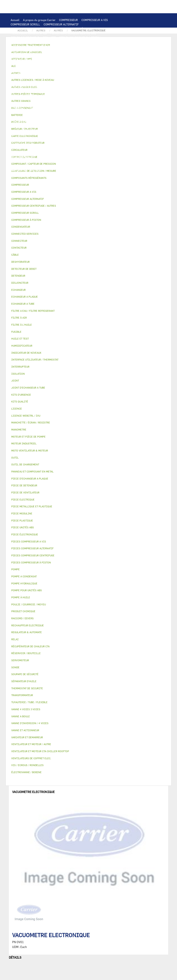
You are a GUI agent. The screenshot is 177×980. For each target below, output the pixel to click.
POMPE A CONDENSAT (24, 95)
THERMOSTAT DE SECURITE (28, 91)
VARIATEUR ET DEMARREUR (56, 73)
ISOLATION (72, 126)
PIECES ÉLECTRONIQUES (26, 42)
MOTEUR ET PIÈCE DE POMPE (81, 95)
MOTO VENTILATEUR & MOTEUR (30, 64)
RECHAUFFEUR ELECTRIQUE (28, 86)
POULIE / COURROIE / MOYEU (58, 152)
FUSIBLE (16, 82)
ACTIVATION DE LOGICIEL (62, 144)
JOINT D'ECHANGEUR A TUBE (72, 60)
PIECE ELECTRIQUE (23, 73)
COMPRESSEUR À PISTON (78, 29)
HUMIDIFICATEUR (112, 135)
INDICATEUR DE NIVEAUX (107, 152)
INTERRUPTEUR (20, 77)
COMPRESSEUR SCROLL (25, 24)
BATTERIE (17, 55)
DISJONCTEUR (114, 77)
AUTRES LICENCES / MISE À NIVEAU (33, 148)
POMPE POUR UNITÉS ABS (27, 99)
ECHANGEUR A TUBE (71, 55)
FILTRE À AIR (88, 135)
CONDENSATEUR (35, 82)
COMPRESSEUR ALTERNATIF (61, 24)
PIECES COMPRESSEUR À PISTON (80, 38)
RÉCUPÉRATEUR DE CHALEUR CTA (77, 139)
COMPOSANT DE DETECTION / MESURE (68, 51)
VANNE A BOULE (76, 130)
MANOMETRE (19, 170)
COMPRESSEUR (68, 20)
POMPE (84, 91)
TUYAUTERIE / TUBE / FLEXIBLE (92, 148)
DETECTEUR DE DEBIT (75, 108)
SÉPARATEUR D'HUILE (24, 104)
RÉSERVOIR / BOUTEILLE (46, 126)
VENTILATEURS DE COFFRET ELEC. (70, 82)
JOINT (84, 152)
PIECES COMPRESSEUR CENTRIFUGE (73, 33)
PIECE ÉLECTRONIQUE (25, 534)
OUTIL (90, 161)
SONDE (100, 82)
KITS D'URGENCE (72, 161)
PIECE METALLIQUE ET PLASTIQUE (82, 117)
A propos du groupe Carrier (39, 20)
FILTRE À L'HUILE (102, 99)
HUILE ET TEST (56, 99)
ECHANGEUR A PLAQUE (41, 55)
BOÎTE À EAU (19, 126)
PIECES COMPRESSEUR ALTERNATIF (33, 38)
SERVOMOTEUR (53, 130)
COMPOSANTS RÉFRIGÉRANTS (83, 104)
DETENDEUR (18, 117)
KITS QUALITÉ (105, 166)
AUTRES (64, 148)
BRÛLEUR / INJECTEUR (25, 166)
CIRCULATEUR (50, 95)
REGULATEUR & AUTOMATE (108, 46)
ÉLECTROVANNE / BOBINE (105, 130)
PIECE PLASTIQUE (22, 121)
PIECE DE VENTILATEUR (103, 68)
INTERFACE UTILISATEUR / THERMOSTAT (36, 46)
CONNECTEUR (58, 86)
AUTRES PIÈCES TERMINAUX (56, 157)
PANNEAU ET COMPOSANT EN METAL (59, 121)
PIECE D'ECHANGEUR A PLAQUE (30, 60)
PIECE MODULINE (81, 166)
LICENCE (107, 139)
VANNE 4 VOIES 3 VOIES (25, 130)
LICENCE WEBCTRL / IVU (26, 144)
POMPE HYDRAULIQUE (105, 91)
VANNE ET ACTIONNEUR (97, 126)
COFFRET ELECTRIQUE (60, 77)
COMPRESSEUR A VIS (95, 20)
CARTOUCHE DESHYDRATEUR (52, 113)
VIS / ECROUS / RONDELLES (95, 157)
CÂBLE (38, 77)
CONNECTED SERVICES (84, 86)
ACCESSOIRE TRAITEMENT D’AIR (55, 135)
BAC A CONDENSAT (97, 121)
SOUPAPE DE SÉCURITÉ (107, 108)
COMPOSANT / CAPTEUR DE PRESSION (34, 108)
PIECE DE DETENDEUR (43, 117)
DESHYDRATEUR (21, 113)
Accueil (15, 20)
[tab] (88, 178)
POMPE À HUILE (51, 104)
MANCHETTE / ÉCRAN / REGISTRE (31, 139)
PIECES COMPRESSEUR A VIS (29, 33)
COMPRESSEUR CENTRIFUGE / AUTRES (35, 29)
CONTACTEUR (85, 73)
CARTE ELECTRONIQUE (60, 42)
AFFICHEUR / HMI (76, 46)
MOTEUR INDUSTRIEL (71, 68)
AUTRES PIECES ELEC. (62, 91)
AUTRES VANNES (21, 135)
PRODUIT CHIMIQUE (23, 152)
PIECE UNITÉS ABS (55, 166)
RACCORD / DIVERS (23, 157)
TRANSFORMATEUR (90, 77)
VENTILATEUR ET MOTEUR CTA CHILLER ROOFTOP (85, 64)
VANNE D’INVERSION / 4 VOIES (93, 113)
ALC (98, 51)
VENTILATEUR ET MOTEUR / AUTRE (32, 68)
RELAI (101, 73)
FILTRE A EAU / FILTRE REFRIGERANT (34, 161)
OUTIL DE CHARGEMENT (26, 51)
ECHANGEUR (112, 51)
